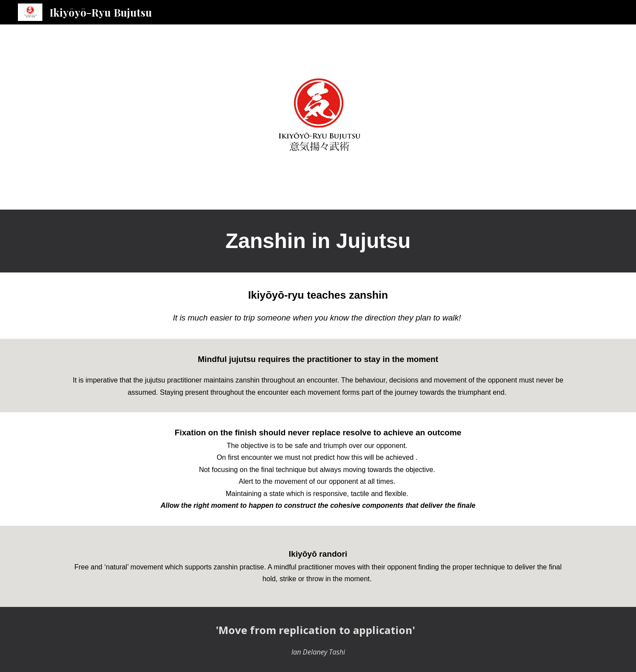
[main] (318, 241)
